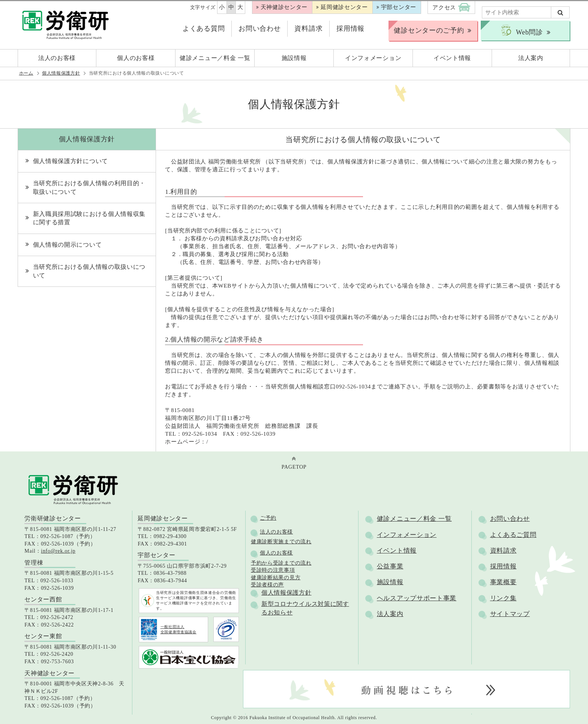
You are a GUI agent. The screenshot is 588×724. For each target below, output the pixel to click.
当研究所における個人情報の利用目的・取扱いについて (89, 187)
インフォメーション (407, 535)
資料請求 (308, 28)
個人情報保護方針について (70, 161)
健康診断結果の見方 (276, 578)
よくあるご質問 (513, 535)
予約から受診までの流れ (281, 563)
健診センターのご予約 (429, 30)
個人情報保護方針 (61, 73)
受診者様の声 (267, 585)
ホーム (26, 73)
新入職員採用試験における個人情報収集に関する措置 (89, 218)
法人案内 (390, 614)
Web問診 (521, 31)
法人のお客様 (276, 532)
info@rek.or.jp (58, 551)
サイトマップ (510, 614)
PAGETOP (294, 467)
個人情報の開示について (67, 245)
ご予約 (268, 518)
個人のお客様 (276, 553)
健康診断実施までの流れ (281, 542)
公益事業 (390, 566)
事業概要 (503, 582)
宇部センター (399, 7)
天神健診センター (284, 7)
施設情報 (390, 582)
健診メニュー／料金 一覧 (414, 519)
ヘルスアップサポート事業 (417, 598)
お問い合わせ (259, 28)
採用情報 (350, 28)
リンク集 (503, 598)
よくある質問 (204, 28)
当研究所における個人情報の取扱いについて (89, 271)
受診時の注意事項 (273, 570)
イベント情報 (397, 551)
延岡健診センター (344, 7)
